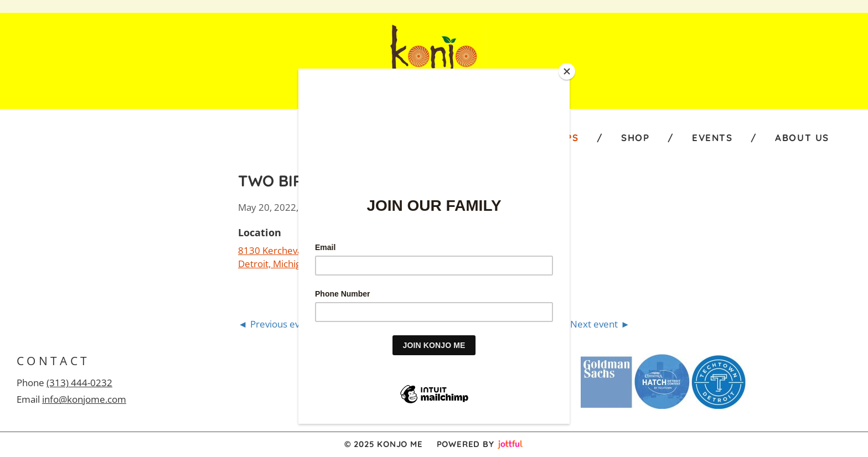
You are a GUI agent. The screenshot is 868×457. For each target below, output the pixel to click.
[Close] (567, 71)
